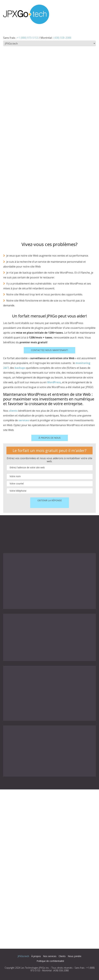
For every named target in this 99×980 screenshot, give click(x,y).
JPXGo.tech (23, 956)
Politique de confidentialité (50, 961)
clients (13, 411)
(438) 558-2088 (62, 38)
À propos (36, 956)
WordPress (54, 382)
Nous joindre (75, 956)
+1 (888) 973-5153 (28, 38)
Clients (62, 956)
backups (20, 368)
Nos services (50, 956)
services (24, 420)
